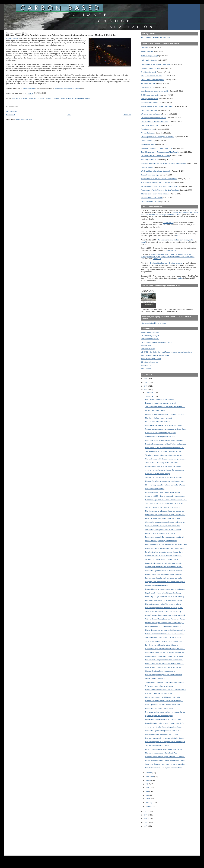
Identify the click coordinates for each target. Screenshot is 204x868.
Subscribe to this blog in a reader (154, 323)
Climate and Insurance (149, 362)
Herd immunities (147, 52)
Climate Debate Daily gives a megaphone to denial (160, 186)
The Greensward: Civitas (150, 339)
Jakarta (56, 98)
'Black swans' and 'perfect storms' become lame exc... (165, 503)
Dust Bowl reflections (149, 110)
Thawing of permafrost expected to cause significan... (165, 455)
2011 (146, 811)
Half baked (145, 47)
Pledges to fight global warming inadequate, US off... (165, 414)
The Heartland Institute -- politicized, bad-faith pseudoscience (164, 163)
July (147, 784)
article (181, 278)
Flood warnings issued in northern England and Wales (165, 485)
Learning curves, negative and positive (155, 91)
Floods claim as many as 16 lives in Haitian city (163, 697)
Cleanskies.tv (171, 250)
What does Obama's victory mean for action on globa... (165, 764)
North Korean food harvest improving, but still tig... (164, 667)
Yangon (88, 98)
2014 (146, 382)
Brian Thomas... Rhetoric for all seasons (156, 37)
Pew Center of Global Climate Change (155, 355)
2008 (146, 822)
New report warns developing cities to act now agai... (165, 440)
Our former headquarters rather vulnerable (157, 148)
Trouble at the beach (149, 72)
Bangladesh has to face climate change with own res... (165, 515)
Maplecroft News (12, 39)
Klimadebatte (146, 345)
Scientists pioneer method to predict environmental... (165, 477)
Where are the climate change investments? (157, 106)
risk (73, 98)
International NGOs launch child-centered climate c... (165, 448)
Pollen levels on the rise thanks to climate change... (164, 701)
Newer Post (10, 115)
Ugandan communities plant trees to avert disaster (164, 574)
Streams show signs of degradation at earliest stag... (165, 623)
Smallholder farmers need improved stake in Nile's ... (165, 768)
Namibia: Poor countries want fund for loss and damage (166, 444)
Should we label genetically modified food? (161, 541)
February (149, 803)
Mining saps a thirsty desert (155, 410)
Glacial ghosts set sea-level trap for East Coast (163, 705)
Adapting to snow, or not (150, 160)
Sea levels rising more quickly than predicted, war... (164, 451)
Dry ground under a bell (150, 125)
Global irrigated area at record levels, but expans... (164, 466)
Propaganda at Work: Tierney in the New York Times (160, 190)
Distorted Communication (150, 202)
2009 (146, 819)
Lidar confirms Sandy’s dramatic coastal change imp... (165, 481)
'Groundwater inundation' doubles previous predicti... (165, 682)
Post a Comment (12, 111)
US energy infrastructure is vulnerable (159, 686)
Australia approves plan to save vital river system (163, 530)
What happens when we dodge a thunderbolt (158, 137)
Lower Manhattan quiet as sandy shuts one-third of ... (165, 723)
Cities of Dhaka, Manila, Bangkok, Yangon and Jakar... (165, 619)
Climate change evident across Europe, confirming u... (165, 522)
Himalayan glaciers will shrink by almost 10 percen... (165, 548)
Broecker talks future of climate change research (163, 626)
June (148, 788)
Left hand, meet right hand (151, 68)
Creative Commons (60, 88)
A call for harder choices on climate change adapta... (165, 470)
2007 (146, 826)
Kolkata (62, 98)
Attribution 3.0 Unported (73, 88)
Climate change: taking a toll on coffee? (160, 708)
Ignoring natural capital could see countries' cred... (164, 578)
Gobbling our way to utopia (151, 95)
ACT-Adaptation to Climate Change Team (156, 342)
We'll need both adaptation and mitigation (156, 171)
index (50, 98)
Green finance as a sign (150, 175)
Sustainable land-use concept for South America (163, 637)
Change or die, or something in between (156, 194)
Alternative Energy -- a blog (151, 359)
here (178, 236)
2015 (146, 379)
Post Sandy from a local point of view (155, 122)
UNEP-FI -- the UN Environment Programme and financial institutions (167, 352)
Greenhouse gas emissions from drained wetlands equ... (166, 500)
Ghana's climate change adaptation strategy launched (165, 615)
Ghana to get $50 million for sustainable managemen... (165, 496)
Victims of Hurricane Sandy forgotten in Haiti (162, 559)
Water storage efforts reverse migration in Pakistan (164, 567)
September (150, 777)
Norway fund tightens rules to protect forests (162, 734)
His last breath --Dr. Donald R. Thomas (155, 156)
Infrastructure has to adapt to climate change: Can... (164, 552)
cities (25, 98)
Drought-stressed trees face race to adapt (161, 403)
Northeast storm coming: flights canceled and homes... (165, 757)
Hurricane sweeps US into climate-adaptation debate (165, 738)
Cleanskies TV (168, 223)
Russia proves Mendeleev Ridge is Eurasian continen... (166, 760)
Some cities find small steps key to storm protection (164, 563)
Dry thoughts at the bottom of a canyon (155, 64)
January (149, 806)
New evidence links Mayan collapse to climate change (165, 712)
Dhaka (30, 98)
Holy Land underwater (149, 60)
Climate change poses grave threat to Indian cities (164, 675)
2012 (146, 390)
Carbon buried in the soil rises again (159, 693)
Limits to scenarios (148, 167)
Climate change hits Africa (155, 489)
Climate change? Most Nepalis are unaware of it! (163, 731)
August (149, 780)
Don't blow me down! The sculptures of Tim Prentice (160, 152)
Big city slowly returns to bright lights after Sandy (163, 593)
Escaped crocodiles (148, 84)
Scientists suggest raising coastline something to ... (164, 507)
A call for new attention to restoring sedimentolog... (164, 727)
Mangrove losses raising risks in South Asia (161, 753)
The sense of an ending (150, 102)
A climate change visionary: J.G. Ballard (156, 182)
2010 (146, 815)
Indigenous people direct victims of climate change (164, 600)
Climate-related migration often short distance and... (164, 660)
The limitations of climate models (157, 745)
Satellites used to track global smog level (160, 437)
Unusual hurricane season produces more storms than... (166, 429)
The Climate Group (148, 349)
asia (13, 98)
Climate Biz (157, 259)
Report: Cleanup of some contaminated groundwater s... (166, 589)
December (150, 393)
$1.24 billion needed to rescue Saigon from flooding (164, 641)
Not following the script (149, 56)
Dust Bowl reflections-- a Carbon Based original (163, 492)
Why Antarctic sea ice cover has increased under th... (165, 664)
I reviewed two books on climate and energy (166, 263)
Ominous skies (147, 141)
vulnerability (80, 98)
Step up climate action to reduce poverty (160, 671)
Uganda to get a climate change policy (159, 716)
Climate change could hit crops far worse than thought (165, 742)
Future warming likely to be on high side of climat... (164, 719)
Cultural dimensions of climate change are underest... (165, 634)
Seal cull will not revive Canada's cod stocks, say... (164, 611)
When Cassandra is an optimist (153, 80)
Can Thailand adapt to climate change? (160, 399)
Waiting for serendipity (29, 88)
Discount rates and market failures (154, 118)
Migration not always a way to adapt (158, 418)
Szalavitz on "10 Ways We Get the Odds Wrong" (159, 179)
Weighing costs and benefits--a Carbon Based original (165, 582)
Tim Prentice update (149, 144)
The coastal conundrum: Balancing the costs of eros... (165, 407)
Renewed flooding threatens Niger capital (160, 433)
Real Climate (146, 369)
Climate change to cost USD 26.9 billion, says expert (165, 652)
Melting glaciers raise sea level (157, 585)
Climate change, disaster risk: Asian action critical (163, 425)
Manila (68, 98)
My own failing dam (148, 133)
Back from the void (148, 129)
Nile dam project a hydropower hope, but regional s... (165, 511)
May (148, 791)
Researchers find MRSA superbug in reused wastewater (166, 690)
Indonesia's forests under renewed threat (160, 533)
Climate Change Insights (150, 336)
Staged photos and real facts (152, 76)
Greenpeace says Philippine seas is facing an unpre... (165, 649)
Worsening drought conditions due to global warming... (165, 597)
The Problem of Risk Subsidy (152, 198)
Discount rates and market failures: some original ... (164, 604)
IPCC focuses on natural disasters (158, 422)
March (148, 799)
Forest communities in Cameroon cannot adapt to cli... (165, 537)
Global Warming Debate (150, 332)
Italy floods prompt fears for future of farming (162, 645)
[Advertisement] (153, 840)
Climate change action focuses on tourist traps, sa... (164, 608)
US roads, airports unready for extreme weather (163, 526)
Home (69, 115)
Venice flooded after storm (155, 678)
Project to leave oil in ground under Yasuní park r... (164, 518)
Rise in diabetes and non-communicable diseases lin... (165, 630)
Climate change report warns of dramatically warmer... (165, 571)
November (150, 396)
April (148, 795)
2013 (146, 386)
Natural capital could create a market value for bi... (164, 556)
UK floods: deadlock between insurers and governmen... (166, 459)
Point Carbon (146, 365)
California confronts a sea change (158, 474)
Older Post (127, 115)
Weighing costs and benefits (152, 114)
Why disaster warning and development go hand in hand (166, 544)
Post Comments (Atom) (25, 120)
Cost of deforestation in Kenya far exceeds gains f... (164, 749)
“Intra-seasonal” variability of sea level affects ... (163, 463)
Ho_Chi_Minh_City (41, 98)
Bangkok (19, 98)
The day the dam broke (150, 99)
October (149, 773)
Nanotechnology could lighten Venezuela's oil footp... (165, 656)
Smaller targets (147, 87)
